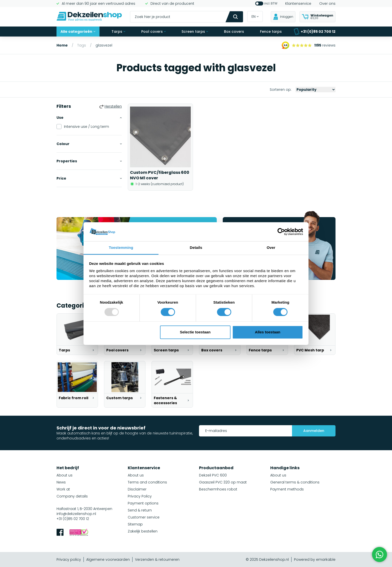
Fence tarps (271, 32)
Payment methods (287, 489)
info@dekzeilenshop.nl (76, 514)
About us (64, 475)
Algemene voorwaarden (108, 559)
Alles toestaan (268, 332)
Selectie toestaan (195, 332)
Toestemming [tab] (121, 248)
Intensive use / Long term (83, 127)
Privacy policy (69, 559)
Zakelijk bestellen (143, 531)
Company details (72, 496)
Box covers (234, 32)
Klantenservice (298, 4)
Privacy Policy (140, 496)
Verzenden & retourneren (157, 559)
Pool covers (153, 32)
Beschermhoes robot (218, 489)
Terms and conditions (147, 482)
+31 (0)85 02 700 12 (315, 32)
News (61, 482)
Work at (63, 489)
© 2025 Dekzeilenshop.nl (267, 559)
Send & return (140, 510)
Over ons (327, 4)
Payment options (143, 503)
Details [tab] (196, 248)
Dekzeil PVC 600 (213, 475)
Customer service (144, 517)
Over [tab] (271, 248)
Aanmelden (314, 431)
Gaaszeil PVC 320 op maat (223, 482)
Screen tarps (195, 32)
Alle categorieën (78, 32)
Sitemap (135, 524)
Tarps (118, 32)
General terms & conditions (295, 482)
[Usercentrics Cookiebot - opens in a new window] (281, 232)
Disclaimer (137, 489)
